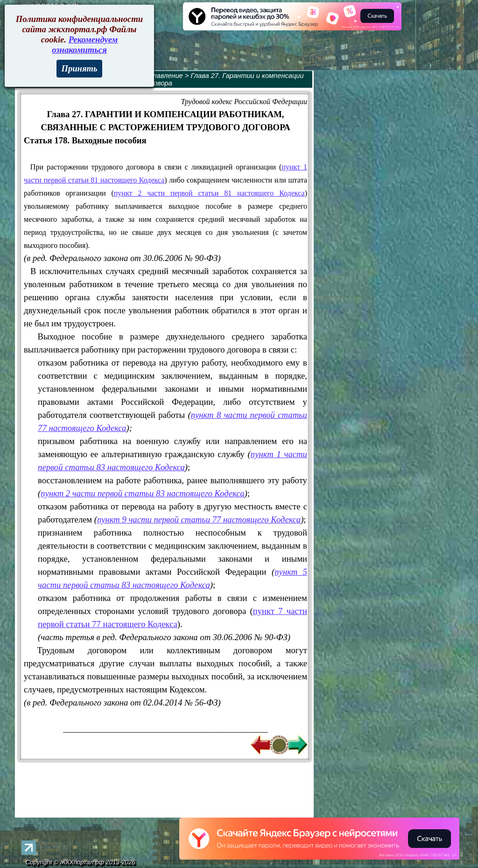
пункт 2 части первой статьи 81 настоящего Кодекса (209, 193)
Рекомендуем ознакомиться (85, 45)
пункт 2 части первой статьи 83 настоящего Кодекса (142, 493)
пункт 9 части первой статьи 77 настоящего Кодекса (199, 519)
